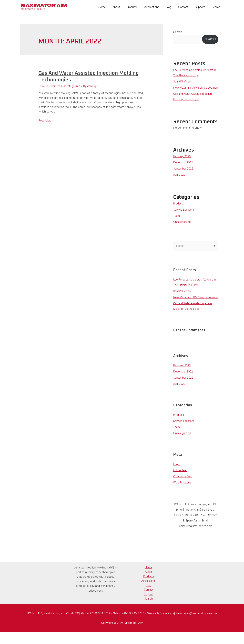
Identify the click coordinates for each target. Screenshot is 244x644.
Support (202, 7)
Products (140, 7)
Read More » (46, 120)
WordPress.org (182, 493)
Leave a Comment (50, 86)
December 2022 (183, 168)
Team (177, 221)
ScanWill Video (182, 81)
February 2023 (182, 162)
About (125, 7)
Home (112, 7)
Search (217, 7)
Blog (173, 7)
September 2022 (183, 174)
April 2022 (179, 180)
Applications (158, 7)
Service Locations (184, 215)
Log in (177, 475)
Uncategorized (73, 86)
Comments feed (183, 487)
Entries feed (181, 481)
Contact (187, 7)
